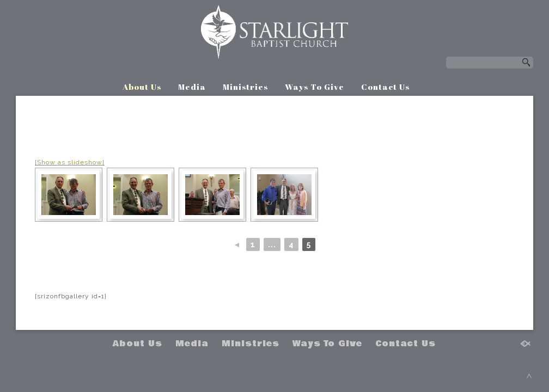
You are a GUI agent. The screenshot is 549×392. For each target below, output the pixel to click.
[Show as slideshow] (70, 162)
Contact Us (385, 87)
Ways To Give (315, 87)
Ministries (245, 87)
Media (192, 87)
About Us (142, 87)
